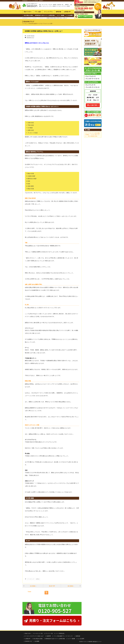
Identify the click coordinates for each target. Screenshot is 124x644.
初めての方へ (28, 12)
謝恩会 (38, 579)
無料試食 (59, 12)
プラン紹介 (38, 12)
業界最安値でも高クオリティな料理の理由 (45, 15)
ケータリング (31, 579)
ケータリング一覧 (38, 633)
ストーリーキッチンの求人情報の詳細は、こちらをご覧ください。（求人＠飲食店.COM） (92, 135)
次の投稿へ (33, 586)
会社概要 (37, 641)
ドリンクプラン (49, 12)
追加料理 (48, 636)
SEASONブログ (43, 18)
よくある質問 (69, 15)
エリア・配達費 (60, 15)
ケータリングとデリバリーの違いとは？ (34, 636)
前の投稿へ (71, 586)
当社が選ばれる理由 (28, 15)
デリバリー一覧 (49, 633)
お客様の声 (67, 12)
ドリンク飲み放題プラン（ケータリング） (63, 636)
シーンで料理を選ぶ (60, 633)
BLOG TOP (52, 586)
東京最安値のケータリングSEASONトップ (31, 18)
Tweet (29, 592)
